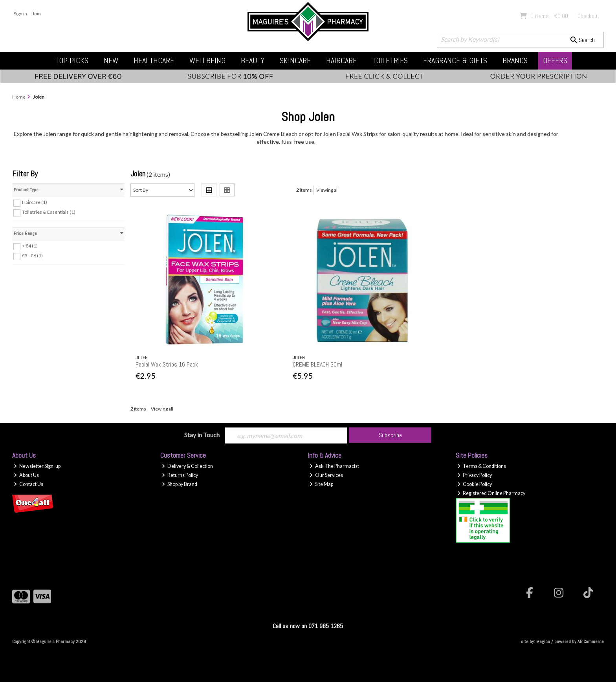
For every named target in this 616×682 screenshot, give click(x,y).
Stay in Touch (202, 435)
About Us (26, 475)
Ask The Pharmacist (334, 466)
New (111, 60)
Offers (555, 60)
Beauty (253, 60)
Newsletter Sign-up (37, 466)
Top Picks (72, 60)
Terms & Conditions (482, 466)
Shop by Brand (180, 484)
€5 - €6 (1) (32, 256)
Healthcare (154, 60)
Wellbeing (207, 60)
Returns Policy (180, 475)
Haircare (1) (35, 202)
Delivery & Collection (187, 466)
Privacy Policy (475, 475)
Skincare (295, 60)
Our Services (326, 475)
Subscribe (390, 435)
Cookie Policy (475, 484)
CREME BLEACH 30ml (317, 364)
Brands (515, 60)
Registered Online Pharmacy (491, 493)
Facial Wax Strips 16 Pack (167, 364)
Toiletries (390, 60)
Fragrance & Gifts (455, 60)
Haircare (341, 60)
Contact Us (28, 484)
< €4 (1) (30, 246)
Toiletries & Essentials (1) (49, 212)
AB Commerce (591, 642)
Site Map (321, 484)
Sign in (20, 14)
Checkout (588, 16)
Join (37, 14)
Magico (543, 642)
